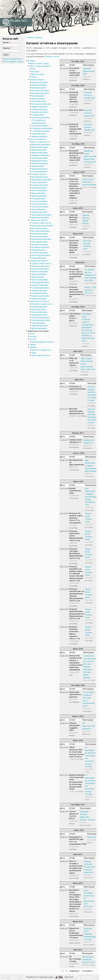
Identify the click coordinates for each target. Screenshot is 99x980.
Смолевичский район (41, 117)
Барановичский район (41, 144)
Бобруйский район (39, 307)
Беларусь (32, 61)
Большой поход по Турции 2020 (89, 95)
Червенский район (39, 136)
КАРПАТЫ (91, 837)
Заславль (35, 71)
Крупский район (38, 99)
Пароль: (7, 48)
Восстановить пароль (14, 61)
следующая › (75, 971)
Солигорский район (40, 126)
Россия (33, 339)
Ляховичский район (40, 163)
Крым (34, 353)
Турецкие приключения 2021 (89, 71)
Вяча (34, 69)
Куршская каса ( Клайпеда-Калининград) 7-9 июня (90, 934)
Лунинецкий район (39, 161)
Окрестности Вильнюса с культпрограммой (90, 182)
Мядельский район (40, 107)
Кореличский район (40, 285)
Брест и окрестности (41, 142)
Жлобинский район (40, 234)
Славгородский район (41, 320)
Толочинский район (40, 207)
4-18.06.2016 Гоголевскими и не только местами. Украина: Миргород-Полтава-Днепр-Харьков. (89, 667)
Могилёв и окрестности (42, 304)
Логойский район (39, 101)
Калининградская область (43, 342)
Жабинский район (39, 150)
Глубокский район (39, 182)
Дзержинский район (40, 93)
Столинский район (39, 172)
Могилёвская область (39, 301)
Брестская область (38, 139)
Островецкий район (40, 288)
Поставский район (39, 201)
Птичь (34, 77)
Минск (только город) (39, 63)
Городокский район (40, 185)
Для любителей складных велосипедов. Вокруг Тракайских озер (91, 497)
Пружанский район (40, 169)
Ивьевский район (39, 274)
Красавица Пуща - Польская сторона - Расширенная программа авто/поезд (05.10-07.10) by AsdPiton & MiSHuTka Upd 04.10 (88, 327)
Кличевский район (39, 312)
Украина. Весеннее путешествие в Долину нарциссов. (90, 867)
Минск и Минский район (40, 66)
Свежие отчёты (52, 56)
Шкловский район (39, 328)
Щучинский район (39, 299)
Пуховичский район (40, 112)
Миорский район (39, 193)
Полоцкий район (39, 199)
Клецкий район (38, 96)
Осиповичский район (40, 317)
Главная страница (34, 37)
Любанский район (39, 85)
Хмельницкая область (41, 355)
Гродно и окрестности (41, 263)
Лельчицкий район (39, 242)
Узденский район (39, 134)
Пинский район (38, 166)
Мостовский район (40, 280)
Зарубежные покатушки (38, 331)
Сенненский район (39, 204)
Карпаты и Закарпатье (41, 350)
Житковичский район (40, 231)
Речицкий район (38, 250)
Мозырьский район (40, 244)
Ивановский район (40, 153)
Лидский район (38, 277)
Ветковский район (39, 228)
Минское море (38, 74)
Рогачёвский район (40, 253)
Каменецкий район (40, 158)
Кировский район (39, 309)
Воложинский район (40, 90)
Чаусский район (38, 323)
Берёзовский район (40, 147)
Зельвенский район (40, 272)
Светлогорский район (41, 255)
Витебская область (38, 174)
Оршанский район (39, 196)
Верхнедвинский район (41, 180)
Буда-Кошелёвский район (42, 226)
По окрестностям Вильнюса (89, 726)
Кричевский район (39, 315)
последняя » (88, 971)
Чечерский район (39, 258)
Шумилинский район (40, 217)
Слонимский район (40, 293)
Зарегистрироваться (13, 59)
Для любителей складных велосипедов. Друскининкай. (91, 466)
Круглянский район (40, 236)
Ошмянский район (39, 290)
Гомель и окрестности (41, 223)
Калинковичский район (41, 239)
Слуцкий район (38, 115)
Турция (33, 344)
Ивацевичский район (40, 155)
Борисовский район (40, 82)
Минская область (37, 80)
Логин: (7, 42)
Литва (32, 334)
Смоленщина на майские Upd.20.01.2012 (88, 959)
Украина (33, 347)
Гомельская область (39, 220)
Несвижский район (40, 109)
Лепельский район (39, 190)
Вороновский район (40, 269)
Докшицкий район (39, 188)
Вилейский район (39, 88)
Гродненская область (39, 261)
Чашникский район (39, 212)
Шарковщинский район (41, 215)
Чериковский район (40, 326)
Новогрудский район (40, 282)
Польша (33, 336)
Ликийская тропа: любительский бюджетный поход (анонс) (90, 156)
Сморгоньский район (40, 296)
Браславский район (40, 177)
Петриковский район (40, 247)
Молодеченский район (41, 104)
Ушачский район (38, 209)
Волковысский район (41, 266)
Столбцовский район (41, 131)
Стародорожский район (42, 128)
